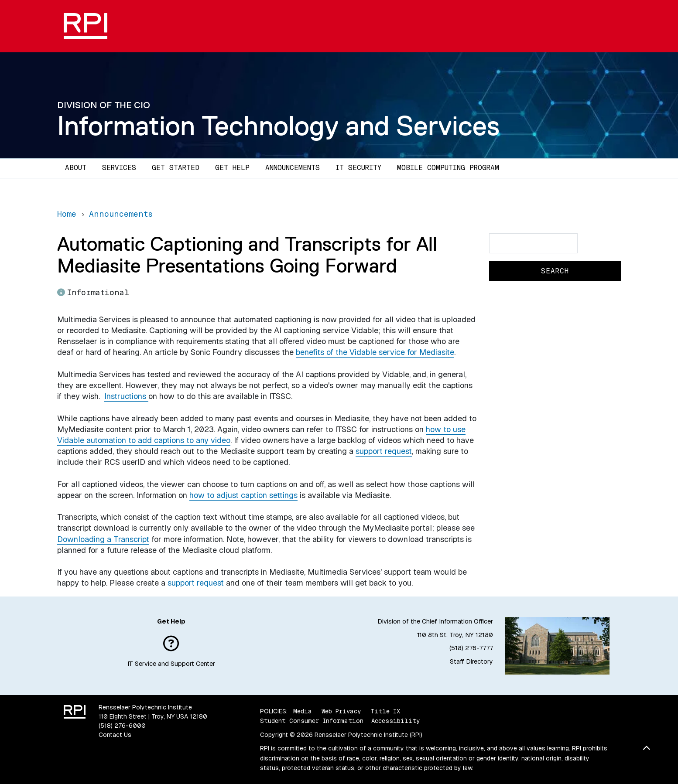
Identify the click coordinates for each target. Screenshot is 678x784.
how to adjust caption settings (243, 495)
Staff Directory (471, 661)
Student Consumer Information (312, 721)
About (76, 168)
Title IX (385, 711)
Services (119, 168)
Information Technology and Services (278, 126)
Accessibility (395, 721)
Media (303, 711)
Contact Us (115, 735)
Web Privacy (341, 711)
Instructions (126, 396)
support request (384, 451)
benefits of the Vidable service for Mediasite (375, 352)
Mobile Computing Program (448, 168)
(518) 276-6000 (122, 726)
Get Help (232, 168)
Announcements (293, 168)
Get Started (176, 168)
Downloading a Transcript (103, 539)
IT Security (358, 168)
